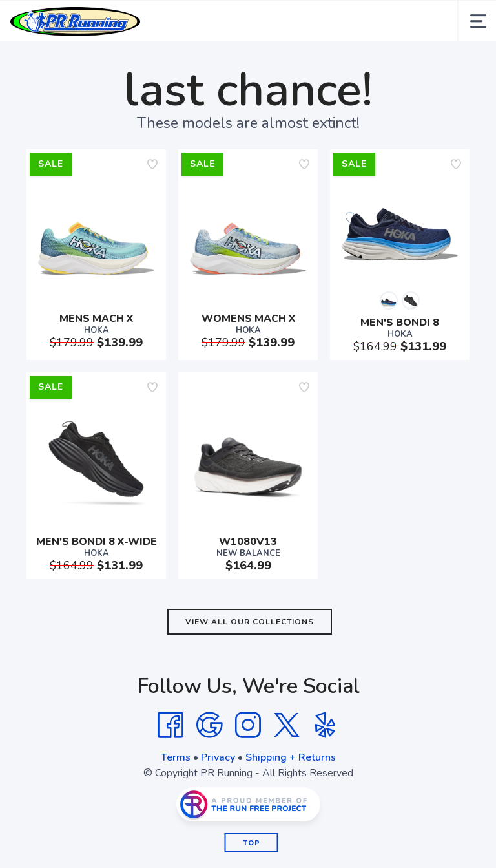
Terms (176, 757)
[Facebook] (170, 725)
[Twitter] (287, 725)
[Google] (209, 725)
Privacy (218, 757)
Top (252, 843)
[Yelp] (325, 725)
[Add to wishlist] (152, 164)
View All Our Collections (250, 622)
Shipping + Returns (291, 757)
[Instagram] (248, 725)
